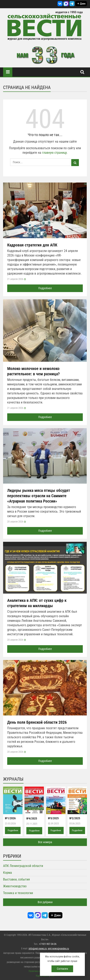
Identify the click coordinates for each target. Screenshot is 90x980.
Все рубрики (45, 902)
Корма (8, 873)
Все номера (45, 842)
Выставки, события (16, 879)
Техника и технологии (18, 893)
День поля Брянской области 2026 (37, 722)
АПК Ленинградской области (23, 866)
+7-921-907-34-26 (48, 944)
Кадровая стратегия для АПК (32, 245)
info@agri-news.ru (38, 949)
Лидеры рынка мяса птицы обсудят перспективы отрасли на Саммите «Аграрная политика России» (39, 496)
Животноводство (15, 886)
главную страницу (54, 153)
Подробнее (45, 288)
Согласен (62, 969)
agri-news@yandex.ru (58, 949)
